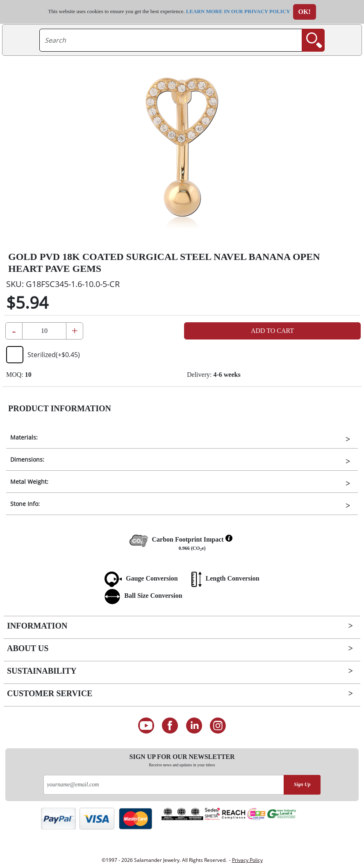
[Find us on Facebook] (170, 726)
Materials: (24, 437)
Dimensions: (27, 459)
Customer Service (50, 693)
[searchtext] (171, 40)
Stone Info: (25, 504)
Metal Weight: (29, 482)
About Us (28, 648)
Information (37, 626)
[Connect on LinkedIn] (194, 726)
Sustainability (42, 671)
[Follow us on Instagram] (218, 726)
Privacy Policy (247, 860)
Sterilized (43, 355)
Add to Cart (272, 331)
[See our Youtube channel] (146, 726)
